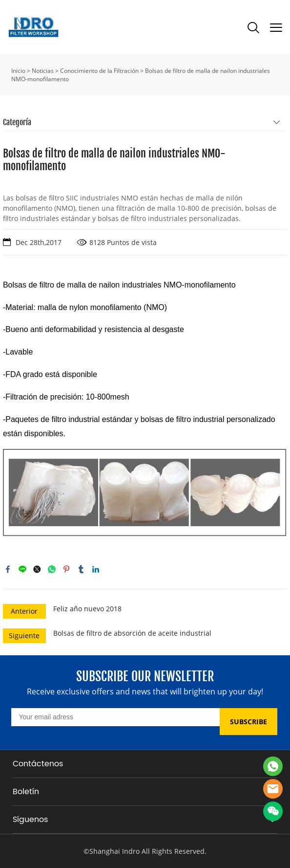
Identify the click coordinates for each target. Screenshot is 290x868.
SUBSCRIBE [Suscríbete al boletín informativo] (249, 722)
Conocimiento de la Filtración (99, 71)
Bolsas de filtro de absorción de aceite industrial (132, 633)
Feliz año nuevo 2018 (87, 609)
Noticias (43, 71)
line (22, 569)
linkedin (96, 569)
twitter (37, 569)
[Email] (115, 717)
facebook (8, 569)
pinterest (66, 569)
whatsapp (52, 569)
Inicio (18, 71)
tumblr (81, 569)
